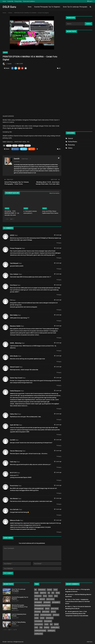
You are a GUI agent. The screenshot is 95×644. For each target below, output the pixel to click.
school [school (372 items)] (42, 618)
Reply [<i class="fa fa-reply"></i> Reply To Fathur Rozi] (59, 419)
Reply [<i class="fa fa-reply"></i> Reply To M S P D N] (59, 480)
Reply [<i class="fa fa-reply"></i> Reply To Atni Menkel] (59, 504)
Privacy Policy (18, 1)
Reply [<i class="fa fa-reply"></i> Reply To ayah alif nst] (59, 434)
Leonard (70, 594)
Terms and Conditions (29, 1)
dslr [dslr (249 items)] (53, 592)
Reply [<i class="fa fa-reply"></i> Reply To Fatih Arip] (59, 467)
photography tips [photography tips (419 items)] (39, 608)
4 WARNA (9, 145)
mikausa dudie (15, 520)
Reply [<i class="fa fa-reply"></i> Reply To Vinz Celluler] (59, 279)
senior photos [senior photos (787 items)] (48, 621)
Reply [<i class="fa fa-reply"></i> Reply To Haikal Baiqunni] (59, 408)
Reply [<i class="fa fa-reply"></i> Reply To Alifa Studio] (59, 361)
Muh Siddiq (14, 315)
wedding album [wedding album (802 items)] (55, 627)
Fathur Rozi (14, 414)
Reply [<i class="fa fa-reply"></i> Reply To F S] (59, 309)
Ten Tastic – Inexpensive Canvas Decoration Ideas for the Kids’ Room (78, 601)
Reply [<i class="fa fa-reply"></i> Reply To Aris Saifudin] (59, 515)
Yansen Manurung (16, 450)
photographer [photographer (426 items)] (38, 602)
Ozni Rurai (13, 285)
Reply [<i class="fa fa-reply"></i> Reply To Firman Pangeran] (59, 258)
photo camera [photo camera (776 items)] (50, 599)
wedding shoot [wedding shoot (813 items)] (39, 633)
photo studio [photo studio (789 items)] (46, 611)
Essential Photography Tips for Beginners (47, 7)
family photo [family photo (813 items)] (38, 596)
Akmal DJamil (15, 367)
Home (4, 1)
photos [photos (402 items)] (47, 608)
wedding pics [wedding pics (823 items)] (51, 630)
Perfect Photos (73, 142)
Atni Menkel (14, 498)
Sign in (90, 1)
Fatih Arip (13, 461)
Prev (7, 219)
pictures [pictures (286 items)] (53, 611)
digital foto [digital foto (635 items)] (43, 592)
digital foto (28, 145)
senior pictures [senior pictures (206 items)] (39, 624)
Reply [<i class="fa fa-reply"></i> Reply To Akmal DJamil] (59, 372)
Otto (69, 599)
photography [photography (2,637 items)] (47, 602)
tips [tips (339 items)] (51, 624)
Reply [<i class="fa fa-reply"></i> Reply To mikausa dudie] (59, 532)
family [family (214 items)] (58, 592)
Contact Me (10, 1)
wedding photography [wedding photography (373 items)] (40, 630)
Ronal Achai (14, 485)
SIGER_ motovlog (16, 343)
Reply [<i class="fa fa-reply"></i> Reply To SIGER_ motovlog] (59, 350)
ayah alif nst (14, 424)
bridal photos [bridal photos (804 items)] (42, 589)
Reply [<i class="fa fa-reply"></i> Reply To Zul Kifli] (59, 445)
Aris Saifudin (14, 509)
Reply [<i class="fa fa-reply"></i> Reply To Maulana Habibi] (59, 337)
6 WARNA (15, 145)
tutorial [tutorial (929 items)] (56, 624)
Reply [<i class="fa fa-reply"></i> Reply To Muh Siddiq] (59, 320)
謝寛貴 (12, 235)
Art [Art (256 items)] (36, 589)
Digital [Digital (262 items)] (36, 592)
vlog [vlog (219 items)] (41, 627)
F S (11, 300)
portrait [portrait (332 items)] (37, 614)
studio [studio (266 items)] (46, 624)
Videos (5, 52)
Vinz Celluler (14, 274)
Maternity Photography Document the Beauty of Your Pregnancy (20, 606)
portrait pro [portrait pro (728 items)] (56, 614)
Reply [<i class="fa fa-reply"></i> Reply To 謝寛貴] (59, 243)
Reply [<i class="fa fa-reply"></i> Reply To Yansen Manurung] (59, 456)
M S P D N (13, 472)
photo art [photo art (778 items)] (42, 599)
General (70, 138)
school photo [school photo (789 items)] (50, 618)
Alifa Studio (14, 356)
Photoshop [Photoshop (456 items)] (38, 611)
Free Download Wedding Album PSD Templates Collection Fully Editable (77, 613)
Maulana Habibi (15, 326)
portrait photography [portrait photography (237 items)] (46, 614)
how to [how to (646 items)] (50, 596)
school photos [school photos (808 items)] (38, 621)
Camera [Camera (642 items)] (49, 589)
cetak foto (21, 145)
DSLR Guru (9, 7)
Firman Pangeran (16, 248)
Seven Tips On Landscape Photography (75, 7)
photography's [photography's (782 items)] (56, 602)
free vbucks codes (73, 589)
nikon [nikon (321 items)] (56, 596)
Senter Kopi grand (16, 377)
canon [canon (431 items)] (55, 589)
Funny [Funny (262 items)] (45, 596)
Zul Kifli (13, 439)
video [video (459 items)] (36, 627)
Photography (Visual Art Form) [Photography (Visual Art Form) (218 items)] (42, 605)
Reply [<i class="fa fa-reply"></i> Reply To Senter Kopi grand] (59, 385)
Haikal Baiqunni (15, 390)
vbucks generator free (75, 611)
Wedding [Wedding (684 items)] (47, 627)
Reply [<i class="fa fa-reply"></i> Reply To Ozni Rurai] (59, 294)
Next (12, 219)
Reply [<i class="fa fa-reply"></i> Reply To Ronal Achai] (59, 493)
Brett (69, 606)
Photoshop (71, 145)
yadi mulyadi (14, 263)
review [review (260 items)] (36, 618)
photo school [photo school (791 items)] (55, 608)
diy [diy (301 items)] (49, 592)
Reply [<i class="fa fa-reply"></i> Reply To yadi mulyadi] (59, 268)
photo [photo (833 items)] (36, 599)
